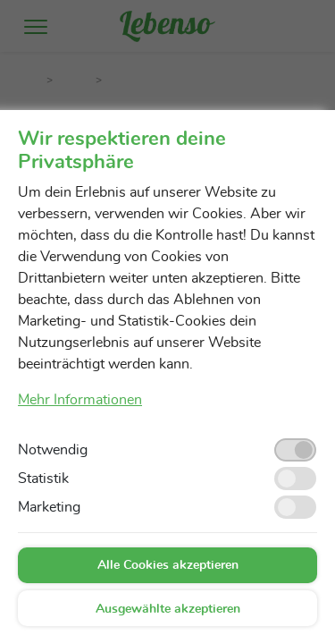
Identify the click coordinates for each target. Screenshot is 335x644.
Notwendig (53, 450)
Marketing (49, 507)
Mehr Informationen (80, 400)
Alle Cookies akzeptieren (168, 565)
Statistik (43, 479)
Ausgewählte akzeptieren (168, 609)
